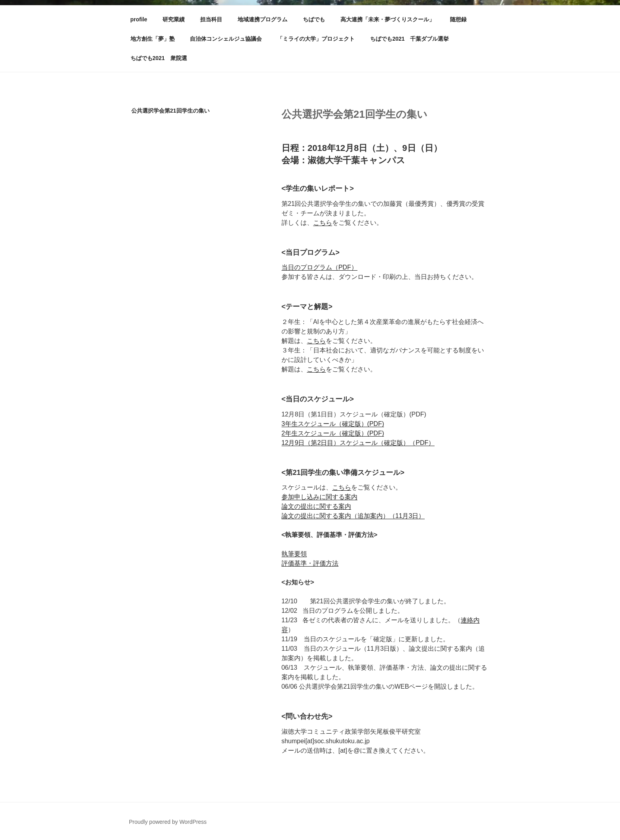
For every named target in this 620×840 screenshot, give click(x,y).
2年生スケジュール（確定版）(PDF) (333, 433)
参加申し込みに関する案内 (319, 497)
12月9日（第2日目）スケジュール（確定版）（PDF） (358, 443)
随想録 (458, 19)
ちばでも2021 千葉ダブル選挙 (409, 39)
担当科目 (211, 19)
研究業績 (174, 19)
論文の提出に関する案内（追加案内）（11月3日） (353, 516)
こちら (323, 223)
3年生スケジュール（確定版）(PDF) (333, 424)
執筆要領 (294, 554)
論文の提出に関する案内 (316, 506)
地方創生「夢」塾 (153, 39)
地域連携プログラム (263, 19)
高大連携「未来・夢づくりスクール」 (387, 19)
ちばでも (314, 19)
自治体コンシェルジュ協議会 (226, 39)
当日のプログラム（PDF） (319, 267)
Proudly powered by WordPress (168, 822)
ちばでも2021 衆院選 (159, 58)
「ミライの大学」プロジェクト (316, 39)
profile (139, 19)
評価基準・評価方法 (310, 563)
